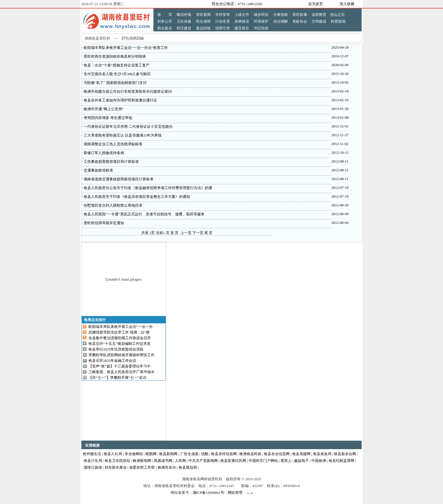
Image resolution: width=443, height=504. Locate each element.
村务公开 (165, 21)
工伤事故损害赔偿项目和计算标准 (111, 162)
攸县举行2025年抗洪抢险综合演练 (116, 349)
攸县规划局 (188, 467)
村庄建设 (184, 28)
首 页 (165, 15)
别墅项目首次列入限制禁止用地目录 (113, 205)
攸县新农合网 (345, 454)
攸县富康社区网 (233, 461)
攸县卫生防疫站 (117, 461)
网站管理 (235, 493)
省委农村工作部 (142, 467)
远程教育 (319, 15)
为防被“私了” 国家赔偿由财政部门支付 (115, 83)
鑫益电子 (301, 461)
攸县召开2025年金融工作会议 (112, 361)
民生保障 (203, 21)
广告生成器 (189, 454)
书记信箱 (261, 28)
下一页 (198, 233)
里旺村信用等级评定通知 (103, 223)
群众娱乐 (165, 28)
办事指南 (281, 15)
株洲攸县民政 (250, 454)
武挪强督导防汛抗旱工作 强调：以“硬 (119, 332)
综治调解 (281, 21)
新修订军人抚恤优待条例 (103, 153)
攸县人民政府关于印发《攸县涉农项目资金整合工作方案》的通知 (136, 197)
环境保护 (261, 21)
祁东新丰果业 (116, 467)
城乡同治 (261, 15)
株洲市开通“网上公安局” (103, 109)
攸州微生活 (92, 454)
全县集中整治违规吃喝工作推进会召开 (120, 338)
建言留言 (242, 28)
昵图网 (151, 454)
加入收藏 (347, 4)
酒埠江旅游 (93, 467)
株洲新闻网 (142, 461)
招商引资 (223, 28)
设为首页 (316, 4)
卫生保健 (184, 21)
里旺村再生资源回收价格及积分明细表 (114, 56)
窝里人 (286, 461)
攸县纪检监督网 (341, 461)
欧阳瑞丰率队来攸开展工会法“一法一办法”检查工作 (125, 48)
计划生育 (223, 21)
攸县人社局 (113, 454)
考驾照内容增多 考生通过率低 (108, 118)
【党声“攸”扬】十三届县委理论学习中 (120, 366)
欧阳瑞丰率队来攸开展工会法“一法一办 (120, 327)
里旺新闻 (203, 15)
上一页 (186, 233)
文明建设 (319, 21)
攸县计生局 (93, 461)
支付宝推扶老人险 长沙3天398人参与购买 (117, 74)
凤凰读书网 (163, 461)
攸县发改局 (322, 454)
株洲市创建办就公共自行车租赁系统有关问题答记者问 (127, 91)
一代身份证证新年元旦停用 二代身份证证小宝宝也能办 (128, 126)
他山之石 (337, 15)
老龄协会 (300, 21)
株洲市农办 (167, 467)
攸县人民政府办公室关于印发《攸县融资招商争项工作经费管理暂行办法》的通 (147, 188)
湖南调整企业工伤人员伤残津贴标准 (113, 144)
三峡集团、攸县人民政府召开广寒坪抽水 (121, 372)
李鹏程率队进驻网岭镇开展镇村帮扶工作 (121, 355)
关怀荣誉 (223, 15)
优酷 (205, 454)
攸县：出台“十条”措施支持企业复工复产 (116, 65)
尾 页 (208, 233)
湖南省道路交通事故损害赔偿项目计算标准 (118, 179)
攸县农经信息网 (224, 454)
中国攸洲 (319, 461)
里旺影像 (300, 15)
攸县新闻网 (168, 454)
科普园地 (338, 21)
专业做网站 (134, 454)
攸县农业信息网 (277, 454)
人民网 (180, 461)
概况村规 (184, 15)
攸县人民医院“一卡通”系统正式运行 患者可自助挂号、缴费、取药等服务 (144, 214)
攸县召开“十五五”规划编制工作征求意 (120, 344)
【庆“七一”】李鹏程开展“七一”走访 (117, 378)
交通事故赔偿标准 (98, 170)
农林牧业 (242, 21)
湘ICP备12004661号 (208, 493)
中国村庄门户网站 (263, 461)
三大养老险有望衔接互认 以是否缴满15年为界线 (122, 135)
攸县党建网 (301, 454)
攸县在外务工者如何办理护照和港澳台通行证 (120, 100)
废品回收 (203, 28)
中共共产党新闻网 (203, 461)
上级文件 (242, 15)
